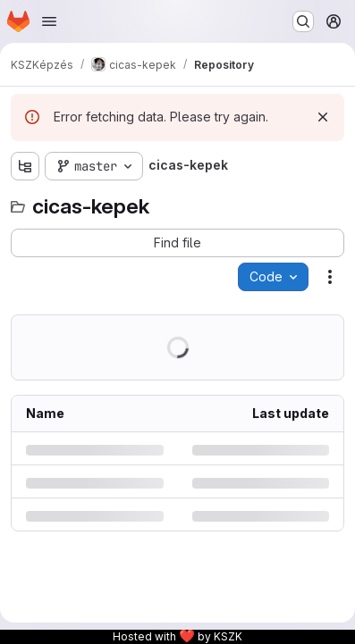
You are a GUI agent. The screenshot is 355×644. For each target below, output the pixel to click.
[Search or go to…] (303, 21)
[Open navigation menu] (49, 21)
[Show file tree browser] (25, 166)
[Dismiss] (323, 117)
